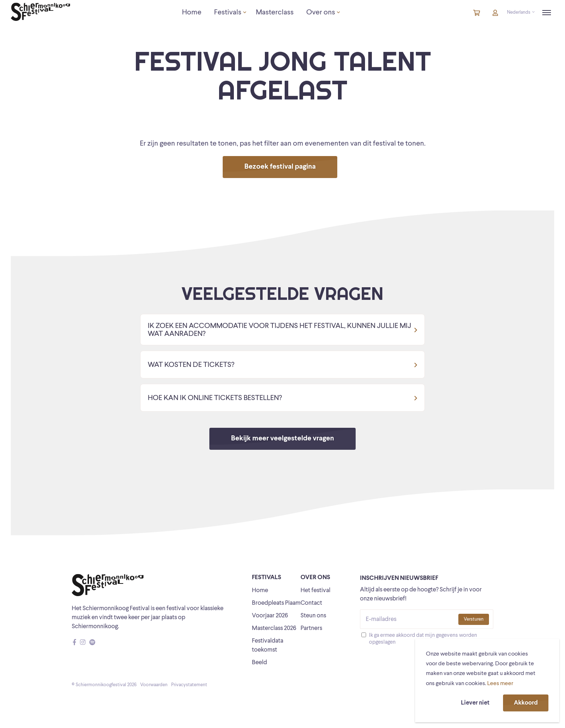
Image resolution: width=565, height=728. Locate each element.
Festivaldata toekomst (268, 645)
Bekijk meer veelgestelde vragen (282, 439)
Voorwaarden (154, 685)
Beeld (259, 663)
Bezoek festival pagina (280, 167)
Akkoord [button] (526, 703)
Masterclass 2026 (274, 628)
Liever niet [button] (475, 703)
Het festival (315, 591)
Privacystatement (189, 685)
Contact (311, 603)
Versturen (474, 619)
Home (260, 591)
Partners (311, 628)
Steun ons (313, 616)
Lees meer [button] (500, 684)
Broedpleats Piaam (276, 603)
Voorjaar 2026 (270, 616)
